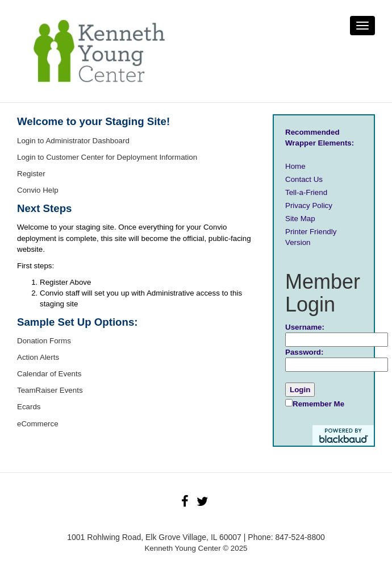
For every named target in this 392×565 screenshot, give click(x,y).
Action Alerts (38, 357)
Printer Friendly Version (311, 237)
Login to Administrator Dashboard (73, 141)
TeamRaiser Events (50, 390)
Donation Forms (44, 341)
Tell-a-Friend (306, 192)
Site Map (300, 219)
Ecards (29, 407)
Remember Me (315, 404)
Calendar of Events (49, 374)
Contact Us (304, 179)
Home (295, 166)
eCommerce (38, 424)
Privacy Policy (309, 205)
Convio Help (38, 190)
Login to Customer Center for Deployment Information (107, 157)
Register (31, 174)
